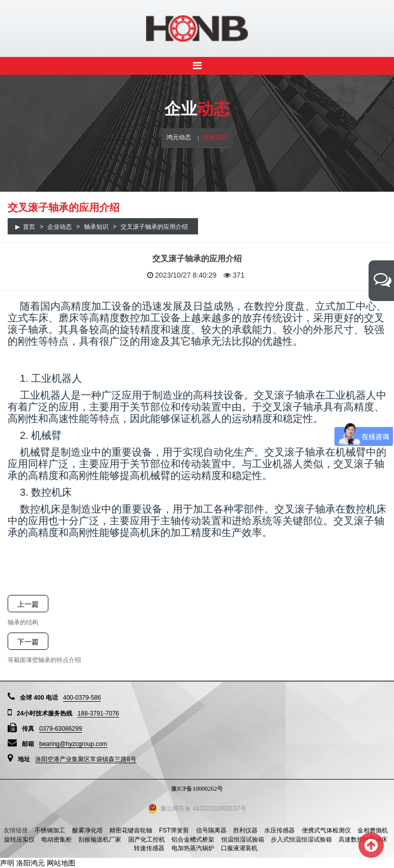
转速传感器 (149, 848)
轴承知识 (215, 137)
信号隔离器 (211, 830)
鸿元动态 (179, 137)
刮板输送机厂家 (100, 840)
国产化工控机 (147, 840)
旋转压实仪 (19, 840)
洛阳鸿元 (31, 863)
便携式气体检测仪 (326, 830)
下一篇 (28, 642)
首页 (29, 227)
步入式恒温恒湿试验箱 (301, 840)
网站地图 (61, 863)
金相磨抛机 (373, 830)
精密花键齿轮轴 (131, 830)
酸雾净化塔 (88, 830)
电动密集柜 (57, 840)
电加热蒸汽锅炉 (193, 848)
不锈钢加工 (50, 830)
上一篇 (28, 604)
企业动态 (60, 227)
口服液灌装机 (239, 848)
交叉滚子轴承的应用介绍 (154, 227)
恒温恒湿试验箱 (243, 840)
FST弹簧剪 (174, 830)
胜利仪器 (245, 830)
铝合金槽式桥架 (193, 840)
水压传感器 (279, 830)
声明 (7, 863)
